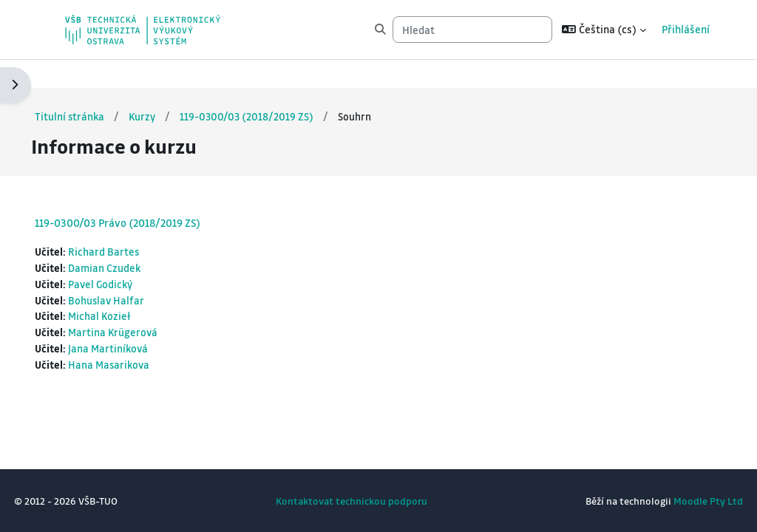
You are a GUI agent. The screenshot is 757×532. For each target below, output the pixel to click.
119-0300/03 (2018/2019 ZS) (283, 88)
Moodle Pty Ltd (675, 501)
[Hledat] (472, 30)
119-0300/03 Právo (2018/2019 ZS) (151, 194)
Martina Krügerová (148, 306)
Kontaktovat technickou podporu (352, 501)
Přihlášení (686, 29)
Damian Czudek (139, 240)
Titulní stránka (103, 88)
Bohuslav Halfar (141, 273)
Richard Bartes (138, 224)
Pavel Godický (135, 257)
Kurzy (177, 88)
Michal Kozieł (134, 289)
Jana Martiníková (143, 323)
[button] (604, 30)
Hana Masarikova (144, 340)
